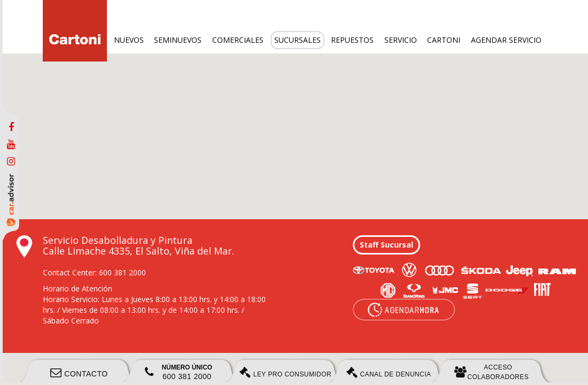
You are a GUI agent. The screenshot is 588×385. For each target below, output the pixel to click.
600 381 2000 (179, 372)
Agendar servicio (506, 40)
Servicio (401, 40)
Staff (386, 245)
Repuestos (352, 40)
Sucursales (297, 40)
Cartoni (444, 40)
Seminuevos (178, 40)
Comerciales (238, 40)
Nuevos (129, 40)
